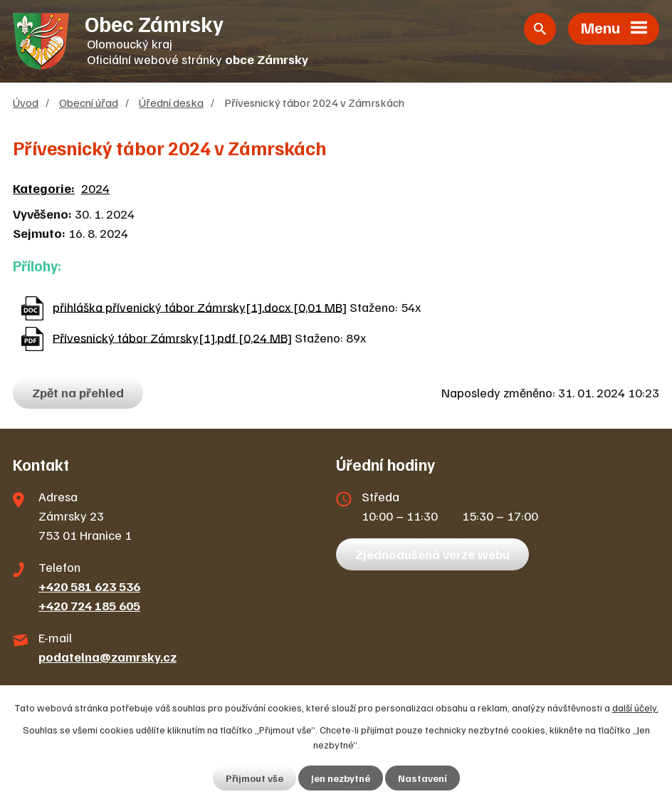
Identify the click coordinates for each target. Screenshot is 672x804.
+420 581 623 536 (89, 586)
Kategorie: (44, 188)
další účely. (635, 708)
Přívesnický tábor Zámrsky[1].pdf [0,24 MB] (172, 337)
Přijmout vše (254, 778)
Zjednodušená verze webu (432, 554)
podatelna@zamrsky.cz (107, 657)
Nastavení (422, 778)
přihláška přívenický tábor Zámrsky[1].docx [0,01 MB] (200, 306)
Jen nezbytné (341, 778)
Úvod (26, 102)
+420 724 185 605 (89, 605)
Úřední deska (171, 102)
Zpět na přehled (78, 392)
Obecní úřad (89, 102)
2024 (95, 188)
